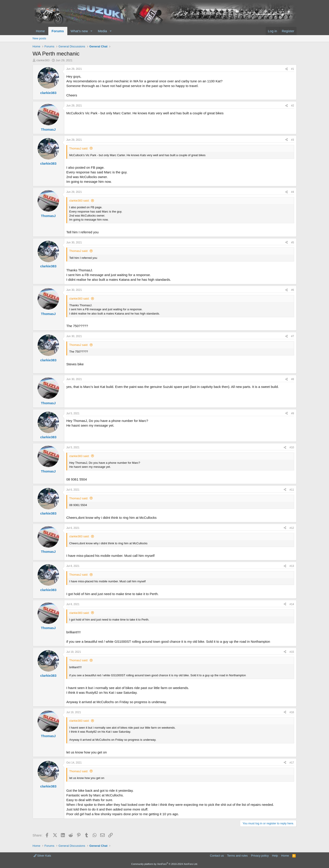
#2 (292, 106)
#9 (292, 413)
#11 (292, 490)
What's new (79, 31)
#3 (292, 140)
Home (40, 31)
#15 (292, 652)
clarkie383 (43, 60)
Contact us (217, 856)
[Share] (287, 69)
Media (102, 31)
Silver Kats (42, 856)
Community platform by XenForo (165, 864)
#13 (292, 566)
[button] (91, 31)
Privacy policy (260, 856)
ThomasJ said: (79, 148)
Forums (58, 31)
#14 (292, 604)
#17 (292, 763)
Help (275, 856)
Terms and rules (237, 856)
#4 (292, 192)
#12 (292, 528)
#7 (292, 336)
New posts (39, 38)
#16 (292, 712)
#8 (292, 379)
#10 (292, 447)
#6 (292, 290)
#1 (292, 69)
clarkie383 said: (79, 201)
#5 (292, 243)
